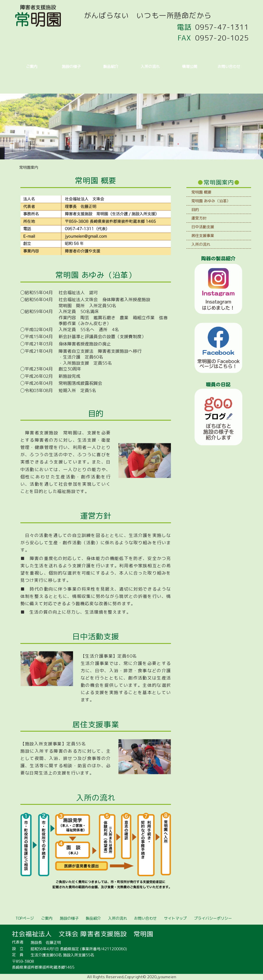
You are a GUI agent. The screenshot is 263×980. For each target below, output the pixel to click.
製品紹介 (111, 66)
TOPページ (25, 918)
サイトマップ (175, 918)
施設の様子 (71, 66)
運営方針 (199, 218)
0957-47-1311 (222, 27)
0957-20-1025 (222, 38)
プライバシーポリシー (213, 918)
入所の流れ (150, 66)
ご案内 (32, 66)
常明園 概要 (201, 192)
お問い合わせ (229, 66)
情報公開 (190, 66)
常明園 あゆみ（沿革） (211, 201)
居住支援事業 (203, 236)
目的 (195, 210)
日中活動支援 (203, 227)
